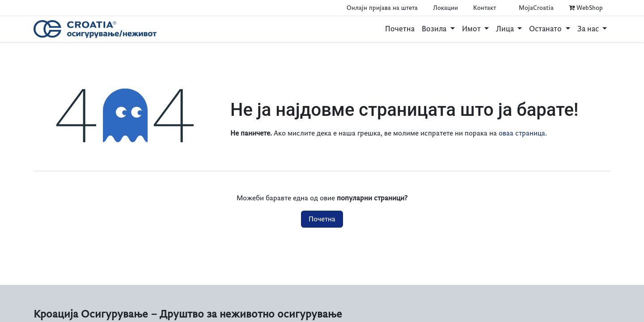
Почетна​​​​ (322, 219)
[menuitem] (400, 29)
